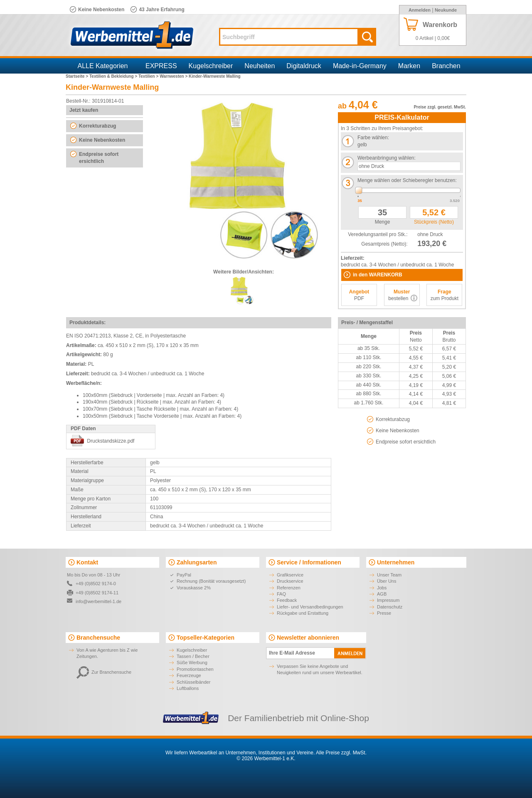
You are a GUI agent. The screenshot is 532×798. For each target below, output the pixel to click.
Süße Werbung (192, 663)
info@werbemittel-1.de (99, 601)
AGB (382, 594)
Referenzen (289, 588)
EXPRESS (161, 66)
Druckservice (290, 581)
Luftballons (188, 688)
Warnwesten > (174, 76)
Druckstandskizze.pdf (111, 441)
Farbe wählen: (373, 138)
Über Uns (387, 581)
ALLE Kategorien (103, 66)
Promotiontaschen (195, 669)
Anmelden (420, 10)
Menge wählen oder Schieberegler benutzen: (407, 180)
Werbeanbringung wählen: (387, 158)
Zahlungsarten (197, 562)
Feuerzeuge (189, 675)
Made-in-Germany (360, 66)
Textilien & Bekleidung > (114, 76)
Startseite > (78, 76)
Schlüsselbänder (193, 682)
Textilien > (149, 76)
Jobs (382, 588)
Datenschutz (390, 607)
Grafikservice (290, 575)
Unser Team (389, 575)
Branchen (446, 66)
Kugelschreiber (211, 66)
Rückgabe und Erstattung (303, 613)
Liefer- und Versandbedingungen (310, 607)
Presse (384, 613)
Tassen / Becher (193, 656)
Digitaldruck (304, 66)
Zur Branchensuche (104, 672)
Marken (409, 66)
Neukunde (446, 10)
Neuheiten (260, 66)
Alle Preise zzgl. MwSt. (341, 753)
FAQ (281, 594)
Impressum (388, 600)
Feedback (287, 600)
